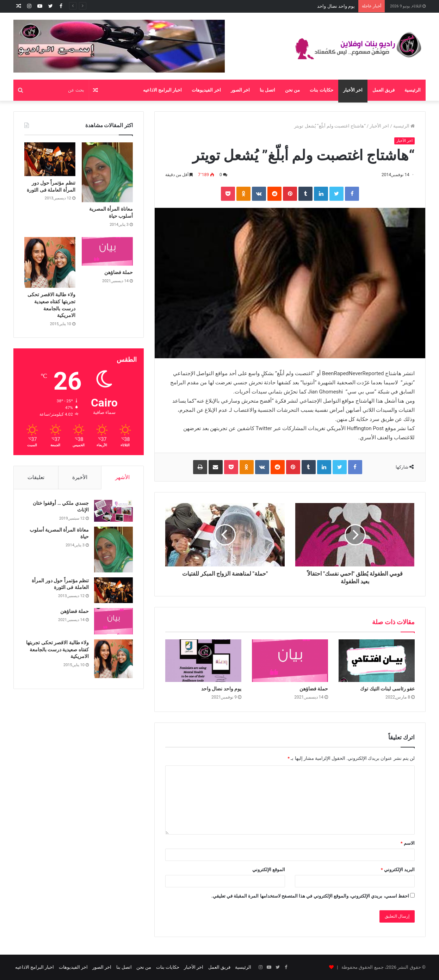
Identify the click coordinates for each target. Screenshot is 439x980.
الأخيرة (80, 477)
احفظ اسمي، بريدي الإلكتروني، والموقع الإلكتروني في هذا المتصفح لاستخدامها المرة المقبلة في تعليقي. (310, 896)
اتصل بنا (267, 90)
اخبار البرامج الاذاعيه (162, 90)
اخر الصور (240, 90)
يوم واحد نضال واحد (221, 689)
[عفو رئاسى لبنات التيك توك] (377, 661)
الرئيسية (413, 90)
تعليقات (36, 477)
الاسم (408, 843)
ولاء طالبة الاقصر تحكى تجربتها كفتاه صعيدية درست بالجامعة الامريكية (57, 649)
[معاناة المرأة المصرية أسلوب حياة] (107, 172)
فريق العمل (384, 90)
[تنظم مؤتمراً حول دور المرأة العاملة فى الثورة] (50, 159)
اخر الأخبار (353, 90)
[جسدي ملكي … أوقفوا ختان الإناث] (113, 511)
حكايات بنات (321, 90)
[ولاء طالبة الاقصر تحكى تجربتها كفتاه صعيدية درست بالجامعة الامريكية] (50, 263)
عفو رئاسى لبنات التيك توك (387, 689)
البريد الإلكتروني (398, 870)
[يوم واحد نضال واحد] (203, 661)
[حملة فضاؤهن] (290, 661)
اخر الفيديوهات (206, 90)
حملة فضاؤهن (342, 6)
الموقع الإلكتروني (269, 870)
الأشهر (122, 477)
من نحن (292, 90)
